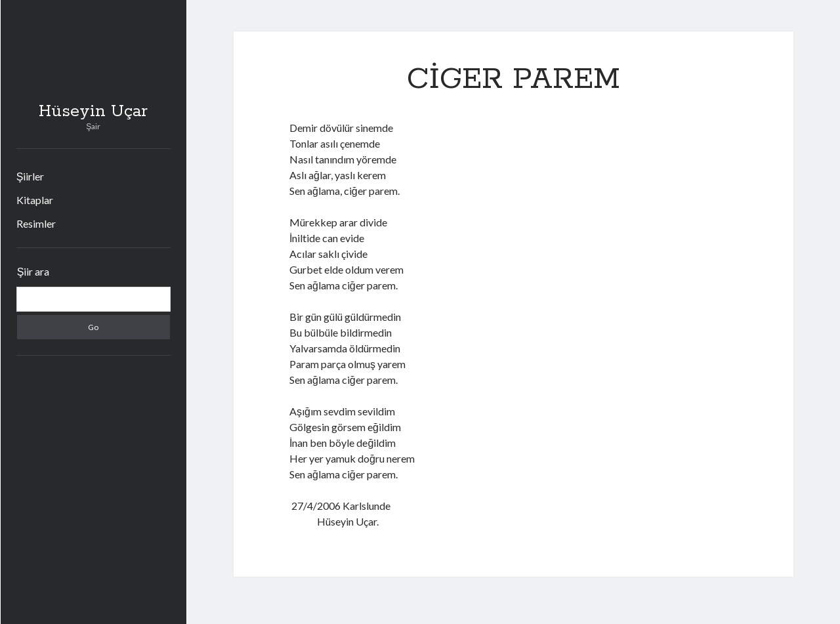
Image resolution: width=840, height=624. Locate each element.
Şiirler (31, 176)
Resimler (36, 223)
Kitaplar (35, 200)
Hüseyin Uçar (93, 112)
